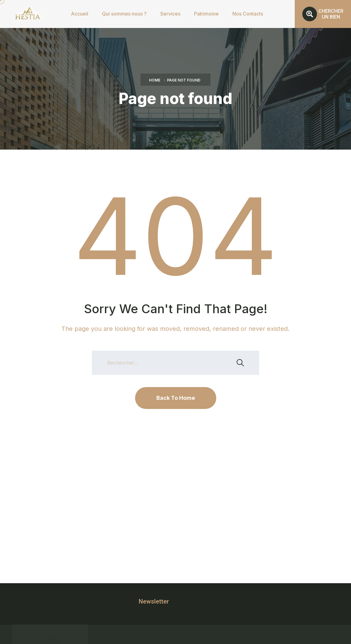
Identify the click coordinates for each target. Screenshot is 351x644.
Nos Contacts (248, 14)
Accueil (80, 14)
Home (155, 80)
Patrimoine (206, 14)
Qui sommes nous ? (124, 14)
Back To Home (176, 398)
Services (170, 14)
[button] (323, 14)
